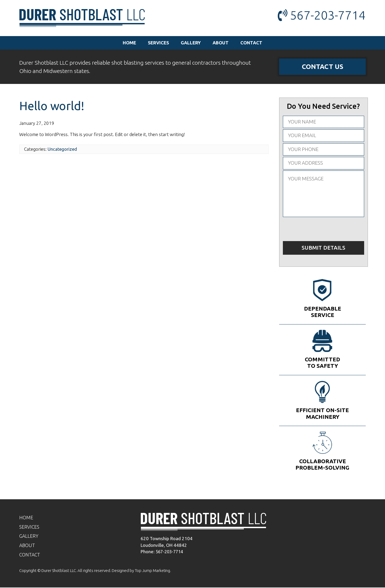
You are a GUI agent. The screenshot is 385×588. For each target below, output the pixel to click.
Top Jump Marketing (153, 571)
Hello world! (53, 106)
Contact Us (323, 67)
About (221, 43)
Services (158, 43)
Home (129, 43)
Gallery (191, 43)
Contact (251, 43)
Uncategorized (63, 150)
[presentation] (324, 230)
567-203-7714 (328, 15)
